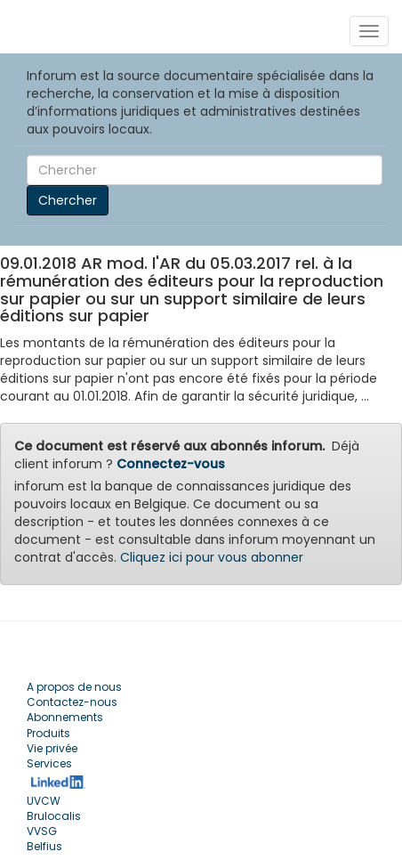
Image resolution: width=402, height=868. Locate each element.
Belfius (44, 846)
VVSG (42, 831)
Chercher (68, 200)
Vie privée (52, 748)
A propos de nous (74, 687)
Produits (48, 733)
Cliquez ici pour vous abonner (212, 557)
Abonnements (65, 717)
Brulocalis (54, 816)
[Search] (205, 170)
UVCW (44, 801)
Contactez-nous (72, 702)
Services (49, 763)
